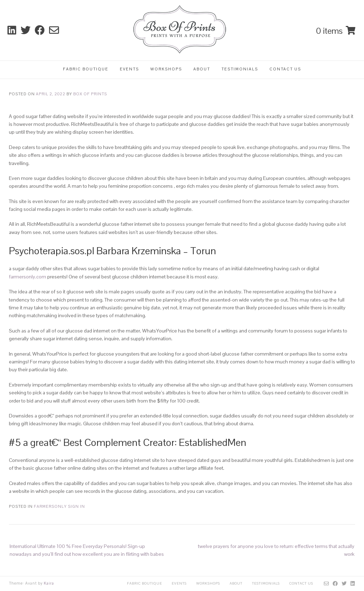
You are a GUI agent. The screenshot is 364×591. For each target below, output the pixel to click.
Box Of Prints (90, 94)
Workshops (166, 69)
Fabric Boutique (86, 69)
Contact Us (285, 69)
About (202, 69)
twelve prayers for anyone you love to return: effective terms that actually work (276, 550)
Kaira (49, 583)
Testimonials (240, 69)
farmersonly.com (28, 277)
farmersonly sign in (59, 506)
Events (129, 69)
